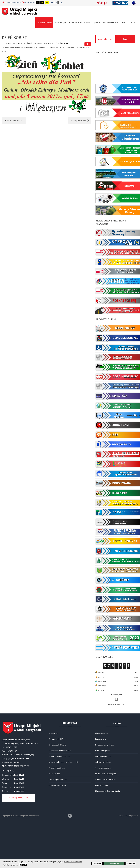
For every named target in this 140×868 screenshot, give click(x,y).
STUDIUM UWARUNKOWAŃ (105, 828)
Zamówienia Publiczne (57, 794)
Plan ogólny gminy (102, 834)
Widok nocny (28, 2)
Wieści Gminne (54, 823)
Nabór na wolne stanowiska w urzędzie (64, 811)
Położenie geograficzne (105, 794)
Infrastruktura (101, 788)
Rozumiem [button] (131, 863)
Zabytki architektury (103, 811)
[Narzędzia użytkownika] (88, 93)
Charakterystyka (102, 782)
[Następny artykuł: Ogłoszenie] (80, 170)
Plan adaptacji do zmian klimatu (108, 840)
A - (52, 2)
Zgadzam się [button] (114, 863)
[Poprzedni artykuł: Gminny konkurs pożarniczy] (14, 170)
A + (61, 2)
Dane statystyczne (103, 799)
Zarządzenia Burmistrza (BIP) (60, 799)
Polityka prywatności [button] (11, 865)
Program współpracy (57, 817)
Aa (38, 2)
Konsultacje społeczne (58, 828)
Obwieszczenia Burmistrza (59, 805)
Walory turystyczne (103, 805)
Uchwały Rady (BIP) (56, 788)
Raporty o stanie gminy (58, 834)
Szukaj (125, 88)
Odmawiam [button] (97, 863)
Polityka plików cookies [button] (73, 862)
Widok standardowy (12, 2)
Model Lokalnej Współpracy (106, 823)
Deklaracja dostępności (19, 847)
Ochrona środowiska (103, 817)
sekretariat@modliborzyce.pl (22, 804)
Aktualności (27, 92)
